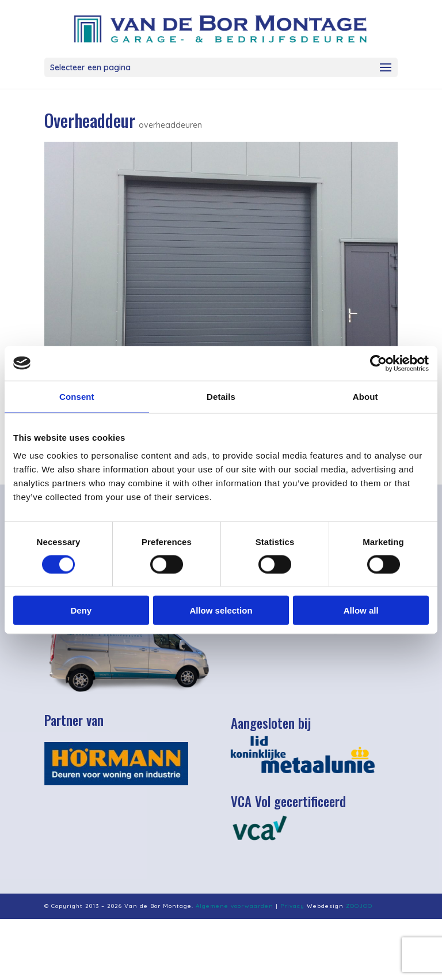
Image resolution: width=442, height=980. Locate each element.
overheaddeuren (170, 125)
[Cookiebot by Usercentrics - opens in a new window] (378, 363)
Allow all (361, 610)
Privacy (292, 906)
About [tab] (365, 396)
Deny (81, 610)
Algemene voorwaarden (235, 906)
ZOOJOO (359, 906)
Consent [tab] (77, 396)
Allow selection (221, 610)
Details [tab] (221, 396)
